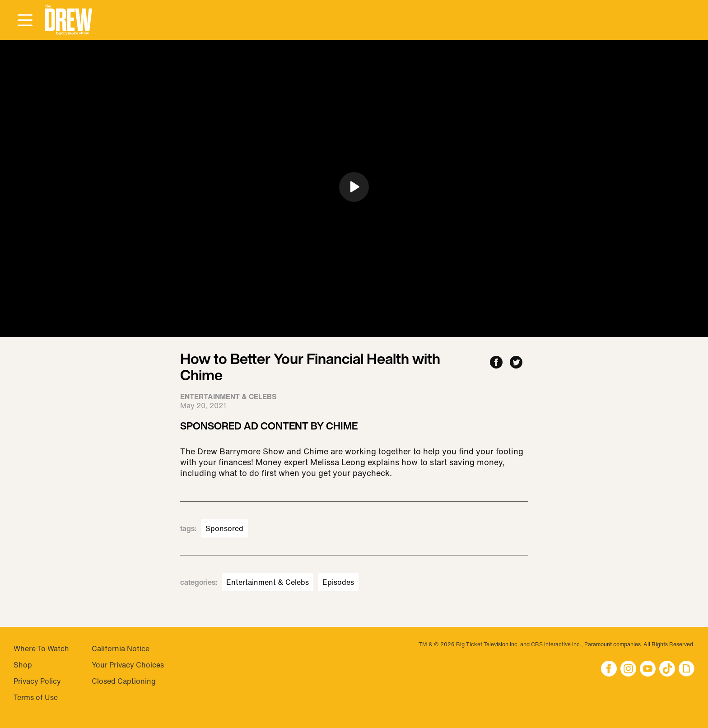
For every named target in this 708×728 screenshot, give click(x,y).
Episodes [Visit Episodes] (338, 582)
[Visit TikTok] (667, 670)
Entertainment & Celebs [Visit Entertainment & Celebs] (268, 582)
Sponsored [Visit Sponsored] (224, 528)
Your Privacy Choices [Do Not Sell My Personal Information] (128, 665)
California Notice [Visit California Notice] (121, 649)
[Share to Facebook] (496, 363)
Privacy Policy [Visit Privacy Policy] (37, 681)
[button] (69, 20)
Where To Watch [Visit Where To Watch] (41, 649)
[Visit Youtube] (648, 670)
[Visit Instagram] (628, 670)
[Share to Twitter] (516, 363)
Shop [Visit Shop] (23, 665)
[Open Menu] (25, 21)
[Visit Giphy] (687, 670)
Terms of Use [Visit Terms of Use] (36, 697)
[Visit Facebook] (609, 670)
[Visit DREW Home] (69, 20)
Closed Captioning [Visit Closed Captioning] (124, 681)
